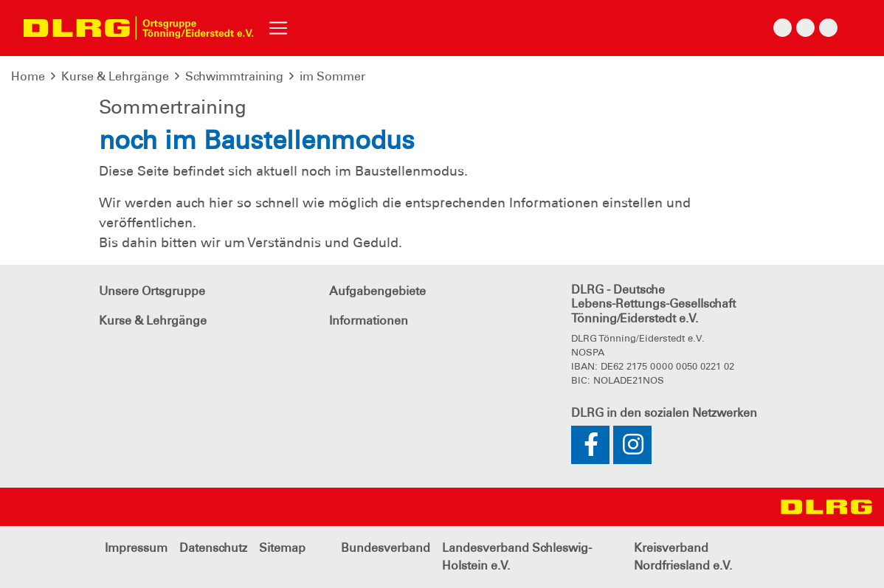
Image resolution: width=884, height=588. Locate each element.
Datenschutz (213, 548)
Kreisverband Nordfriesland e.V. (683, 557)
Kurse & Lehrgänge (115, 76)
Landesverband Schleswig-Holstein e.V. (517, 557)
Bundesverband (386, 548)
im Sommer (332, 76)
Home (28, 76)
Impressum (136, 548)
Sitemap (282, 548)
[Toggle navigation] (278, 28)
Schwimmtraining (234, 76)
